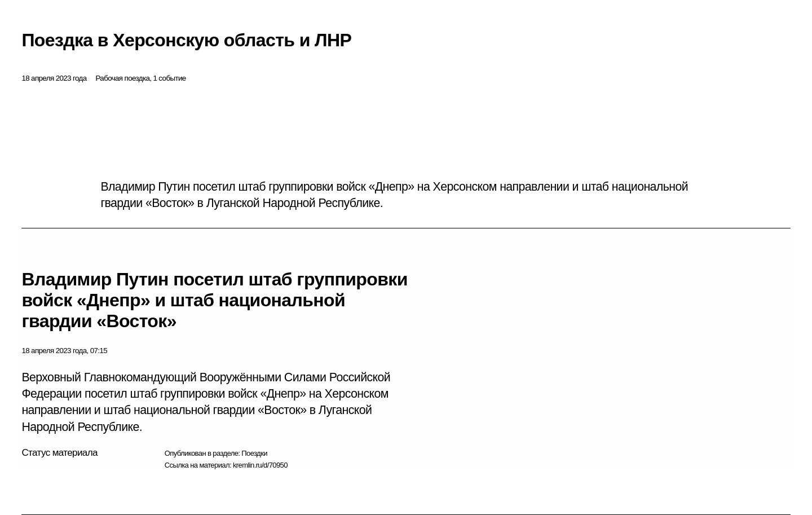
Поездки (254, 453)
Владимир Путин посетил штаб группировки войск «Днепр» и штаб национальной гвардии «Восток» (214, 300)
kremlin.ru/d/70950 (260, 465)
